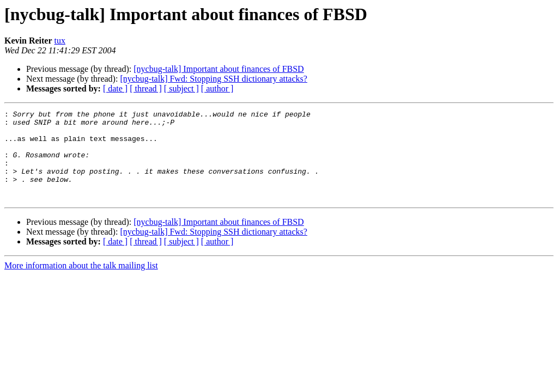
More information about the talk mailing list (81, 283)
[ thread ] (146, 88)
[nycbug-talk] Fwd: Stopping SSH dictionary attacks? (214, 79)
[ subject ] (181, 88)
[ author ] (217, 88)
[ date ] (115, 88)
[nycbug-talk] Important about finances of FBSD (219, 69)
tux (60, 41)
